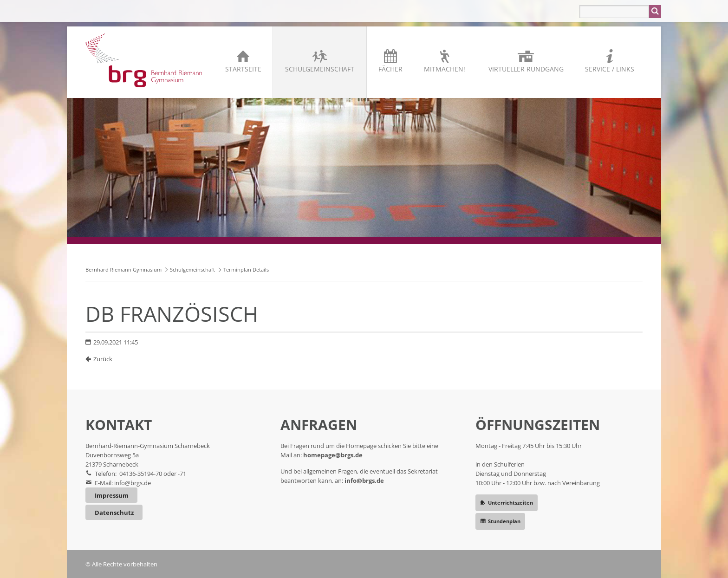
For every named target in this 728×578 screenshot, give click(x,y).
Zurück (103, 359)
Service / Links (610, 69)
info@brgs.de (133, 483)
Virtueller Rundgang (526, 69)
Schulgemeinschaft (320, 69)
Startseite (243, 69)
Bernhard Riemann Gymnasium (123, 270)
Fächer (390, 69)
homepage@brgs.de (333, 455)
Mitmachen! (445, 69)
